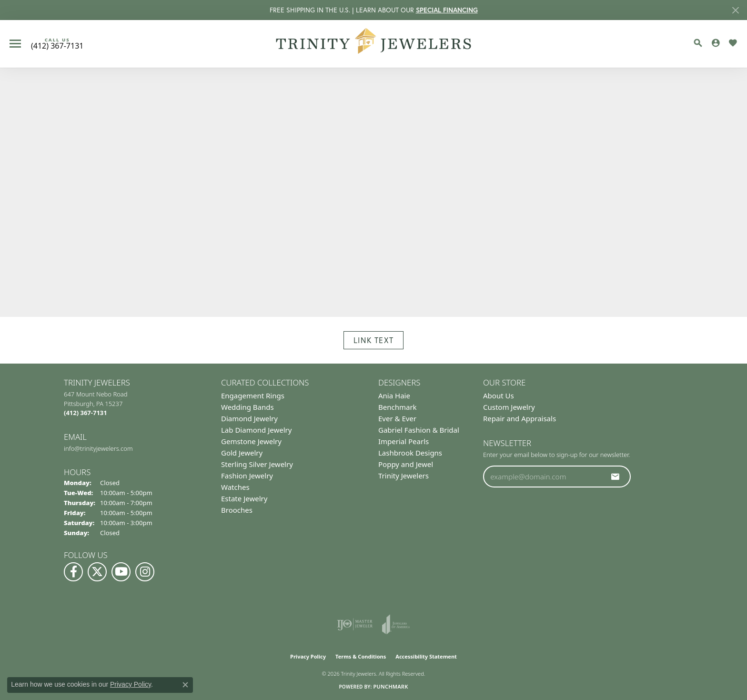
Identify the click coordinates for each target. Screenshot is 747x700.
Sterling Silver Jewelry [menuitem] (257, 464)
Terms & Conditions (361, 656)
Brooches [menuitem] (237, 510)
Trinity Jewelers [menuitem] (404, 476)
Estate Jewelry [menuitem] (244, 498)
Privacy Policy (308, 656)
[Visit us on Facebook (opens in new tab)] (73, 572)
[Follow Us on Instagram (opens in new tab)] (145, 572)
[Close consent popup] (185, 685)
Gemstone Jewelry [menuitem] (251, 441)
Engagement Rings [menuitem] (253, 396)
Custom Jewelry (509, 407)
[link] (57, 44)
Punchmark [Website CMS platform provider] (390, 686)
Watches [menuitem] (235, 487)
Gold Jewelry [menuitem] (242, 453)
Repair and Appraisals (520, 418)
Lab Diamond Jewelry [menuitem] (256, 430)
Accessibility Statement (426, 656)
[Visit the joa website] (396, 624)
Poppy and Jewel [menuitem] (406, 464)
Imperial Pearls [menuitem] (404, 441)
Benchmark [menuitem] (398, 407)
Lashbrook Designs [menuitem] (410, 453)
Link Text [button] (373, 340)
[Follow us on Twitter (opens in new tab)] (97, 572)
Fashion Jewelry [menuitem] (247, 476)
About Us (499, 396)
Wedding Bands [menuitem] (247, 407)
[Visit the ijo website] (355, 624)
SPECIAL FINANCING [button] (447, 10)
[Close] (735, 10)
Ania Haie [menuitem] (394, 396)
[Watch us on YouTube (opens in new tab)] (121, 572)
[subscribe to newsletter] (616, 477)
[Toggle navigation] (15, 44)
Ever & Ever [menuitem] (397, 418)
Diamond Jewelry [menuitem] (249, 418)
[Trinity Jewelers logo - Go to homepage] (374, 44)
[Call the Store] (86, 413)
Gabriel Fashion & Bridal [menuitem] (419, 430)
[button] (698, 43)
